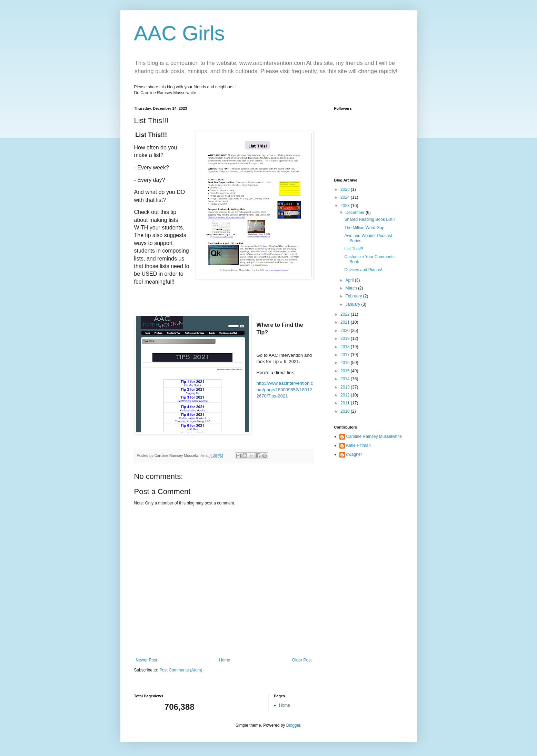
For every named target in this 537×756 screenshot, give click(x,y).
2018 (346, 347)
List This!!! (354, 249)
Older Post (302, 660)
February (354, 296)
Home (225, 660)
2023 (346, 206)
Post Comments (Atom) (181, 670)
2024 (346, 197)
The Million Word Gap (364, 228)
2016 (346, 363)
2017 (346, 355)
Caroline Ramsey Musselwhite (374, 436)
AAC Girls (180, 33)
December (355, 213)
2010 (346, 411)
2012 (346, 395)
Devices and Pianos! (363, 270)
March (352, 288)
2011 (346, 403)
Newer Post (147, 660)
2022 (346, 314)
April (350, 280)
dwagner (354, 454)
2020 (346, 331)
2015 (346, 371)
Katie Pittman (359, 445)
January (353, 304)
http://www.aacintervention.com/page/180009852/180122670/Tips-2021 (285, 390)
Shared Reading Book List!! (369, 219)
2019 (346, 338)
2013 (346, 387)
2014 (346, 379)
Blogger (293, 725)
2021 (346, 322)
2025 (346, 189)
